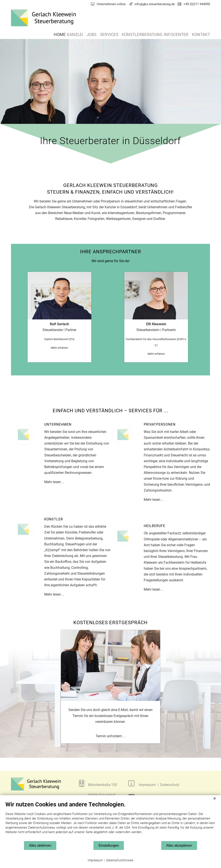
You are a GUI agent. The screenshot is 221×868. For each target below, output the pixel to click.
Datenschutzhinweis (120, 860)
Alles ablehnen (40, 845)
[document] (110, 821)
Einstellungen (109, 845)
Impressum (95, 860)
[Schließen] (215, 798)
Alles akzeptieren (179, 845)
